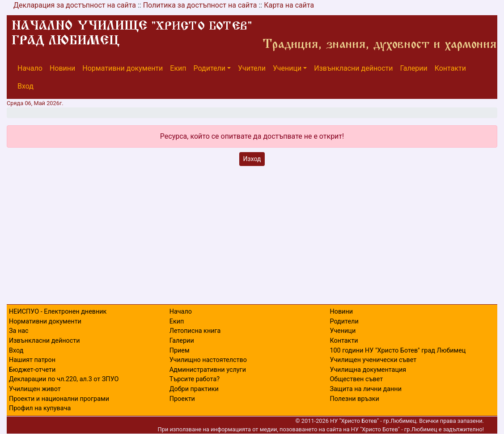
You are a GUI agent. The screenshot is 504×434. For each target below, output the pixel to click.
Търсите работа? (195, 379)
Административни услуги (208, 370)
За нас (19, 331)
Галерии (414, 68)
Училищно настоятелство (208, 360)
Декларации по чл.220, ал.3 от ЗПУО (64, 379)
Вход (25, 86)
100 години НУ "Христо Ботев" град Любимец (398, 351)
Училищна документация (368, 370)
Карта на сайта (289, 5)
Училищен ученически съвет (373, 360)
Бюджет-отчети (32, 370)
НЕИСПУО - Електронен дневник (58, 312)
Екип (178, 68)
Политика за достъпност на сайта (200, 5)
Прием (180, 351)
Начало (30, 68)
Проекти (182, 399)
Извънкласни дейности (353, 68)
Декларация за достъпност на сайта (75, 5)
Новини (62, 68)
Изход (252, 159)
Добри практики (194, 389)
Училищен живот (35, 389)
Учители (252, 68)
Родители (210, 68)
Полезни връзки (354, 399)
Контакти (450, 68)
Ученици (287, 68)
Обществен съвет (356, 379)
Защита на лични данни (366, 389)
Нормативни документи (123, 68)
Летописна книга (195, 331)
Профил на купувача (40, 408)
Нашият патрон (32, 360)
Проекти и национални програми (59, 399)
